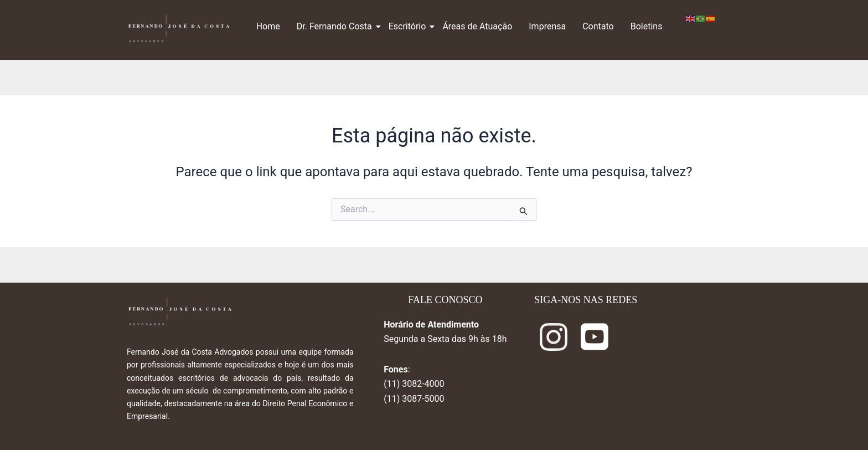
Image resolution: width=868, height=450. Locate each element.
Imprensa (547, 26)
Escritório (409, 26)
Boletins (647, 26)
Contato (598, 26)
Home (268, 26)
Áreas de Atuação (477, 26)
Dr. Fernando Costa (336, 26)
